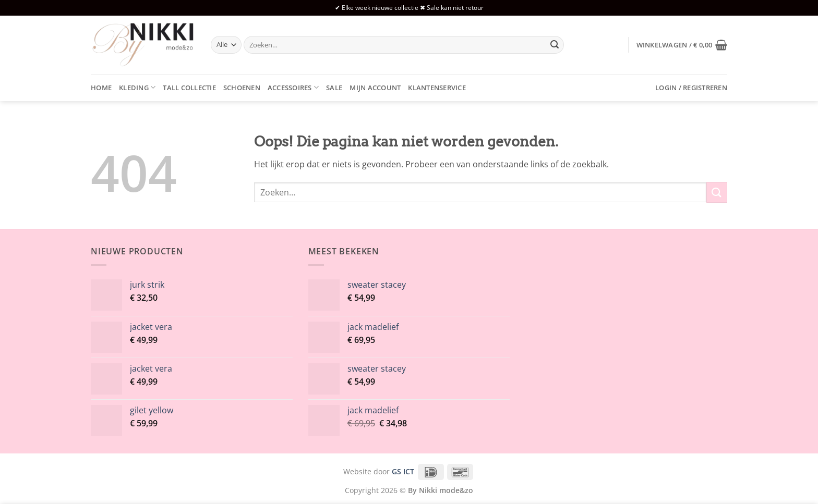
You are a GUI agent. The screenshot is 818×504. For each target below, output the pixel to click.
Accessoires (293, 87)
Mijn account (375, 88)
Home (101, 88)
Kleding (137, 87)
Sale (334, 88)
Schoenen (242, 88)
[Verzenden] (555, 45)
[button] (682, 45)
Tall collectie (189, 88)
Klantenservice (437, 88)
